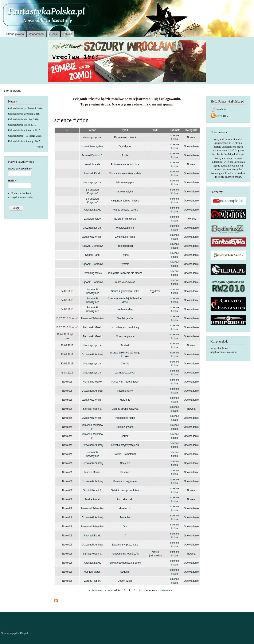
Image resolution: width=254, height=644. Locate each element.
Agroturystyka (125, 192)
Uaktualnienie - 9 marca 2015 (24, 130)
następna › (150, 590)
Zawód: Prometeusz (125, 454)
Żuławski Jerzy (92, 219)
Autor (92, 130)
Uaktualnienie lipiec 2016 (22, 125)
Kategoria (191, 130)
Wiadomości (37, 34)
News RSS (222, 116)
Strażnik (125, 345)
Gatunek (175, 130)
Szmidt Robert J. (92, 409)
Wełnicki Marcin (92, 572)
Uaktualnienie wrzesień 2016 (24, 114)
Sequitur (125, 572)
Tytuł (125, 130)
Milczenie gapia (125, 183)
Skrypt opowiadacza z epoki (125, 563)
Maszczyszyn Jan (92, 137)
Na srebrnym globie (125, 219)
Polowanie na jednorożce (125, 164)
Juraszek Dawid (92, 173)
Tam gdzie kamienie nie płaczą (125, 273)
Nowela (191, 137)
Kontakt (67, 34)
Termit (125, 436)
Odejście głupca (125, 336)
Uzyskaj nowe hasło (22, 197)
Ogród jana (125, 146)
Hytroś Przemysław (92, 146)
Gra (125, 527)
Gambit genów (125, 318)
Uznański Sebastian (92, 318)
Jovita (125, 155)
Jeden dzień (125, 581)
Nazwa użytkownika (20, 169)
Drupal (24, 633)
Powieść (191, 219)
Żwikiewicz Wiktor (92, 237)
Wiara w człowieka (125, 282)
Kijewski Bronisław (92, 246)
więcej (40, 147)
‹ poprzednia (113, 590)
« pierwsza (95, 590)
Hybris (125, 255)
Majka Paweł (92, 499)
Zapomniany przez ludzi (125, 545)
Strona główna (15, 34)
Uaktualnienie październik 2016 (25, 108)
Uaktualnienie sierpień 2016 (23, 119)
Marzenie (125, 400)
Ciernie (125, 364)
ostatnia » (166, 590)
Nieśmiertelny (125, 391)
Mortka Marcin (92, 472)
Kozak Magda (92, 164)
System (125, 264)
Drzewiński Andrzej (92, 355)
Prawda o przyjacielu (125, 481)
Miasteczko (125, 508)
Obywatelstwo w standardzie (125, 173)
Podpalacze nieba (125, 418)
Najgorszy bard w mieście (125, 201)
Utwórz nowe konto (22, 193)
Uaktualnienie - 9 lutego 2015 (24, 141)
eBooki (53, 34)
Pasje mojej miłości (125, 137)
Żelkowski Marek (92, 327)
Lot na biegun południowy (125, 327)
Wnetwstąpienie (125, 228)
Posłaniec (125, 517)
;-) (125, 536)
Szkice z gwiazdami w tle (125, 291)
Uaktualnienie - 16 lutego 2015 (25, 136)
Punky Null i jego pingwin (125, 382)
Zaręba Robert (92, 581)
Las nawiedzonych (125, 373)
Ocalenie (125, 463)
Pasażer (125, 472)
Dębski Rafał (92, 255)
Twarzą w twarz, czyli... (125, 210)
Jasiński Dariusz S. (92, 155)
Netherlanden (125, 309)
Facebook (222, 109)
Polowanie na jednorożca (125, 554)
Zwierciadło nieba (125, 237)
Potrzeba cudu (125, 499)
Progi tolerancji (125, 246)
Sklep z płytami (125, 427)
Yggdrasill (155, 291)
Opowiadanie (191, 146)
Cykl (155, 130)
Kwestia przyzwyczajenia (125, 445)
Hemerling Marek (92, 273)
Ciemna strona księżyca (125, 409)
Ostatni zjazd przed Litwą (125, 490)
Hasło (12, 181)
